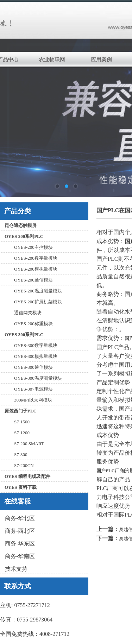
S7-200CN (24, 465)
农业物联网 (52, 59)
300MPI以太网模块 (33, 400)
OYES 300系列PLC (24, 334)
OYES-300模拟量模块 (36, 356)
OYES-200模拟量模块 (36, 269)
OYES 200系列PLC (24, 236)
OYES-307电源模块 (33, 389)
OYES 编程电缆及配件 (27, 476)
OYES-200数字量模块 (36, 258)
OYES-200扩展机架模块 (38, 302)
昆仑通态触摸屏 (21, 225)
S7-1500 (22, 422)
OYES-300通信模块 (33, 367)
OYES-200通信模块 (33, 280)
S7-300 (21, 454)
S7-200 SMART (29, 444)
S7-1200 (22, 433)
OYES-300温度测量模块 (38, 378)
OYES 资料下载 (21, 487)
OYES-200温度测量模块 (38, 291)
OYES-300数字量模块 (36, 345)
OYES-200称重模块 (33, 324)
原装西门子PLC (21, 411)
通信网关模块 (28, 313)
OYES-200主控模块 (33, 247)
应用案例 (101, 59)
